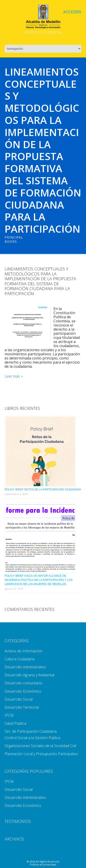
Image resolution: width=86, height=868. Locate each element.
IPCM (9, 715)
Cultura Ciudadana (20, 659)
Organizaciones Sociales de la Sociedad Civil (40, 746)
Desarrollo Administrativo (25, 667)
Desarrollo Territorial (22, 707)
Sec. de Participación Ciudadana (31, 731)
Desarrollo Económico (23, 691)
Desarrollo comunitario (24, 683)
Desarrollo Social (19, 699)
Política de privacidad (43, 864)
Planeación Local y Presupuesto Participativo (41, 754)
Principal (14, 237)
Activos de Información (23, 651)
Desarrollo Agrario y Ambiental (29, 675)
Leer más (12, 376)
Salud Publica (15, 723)
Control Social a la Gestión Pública (32, 738)
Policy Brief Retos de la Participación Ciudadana (43, 490)
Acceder (72, 12)
